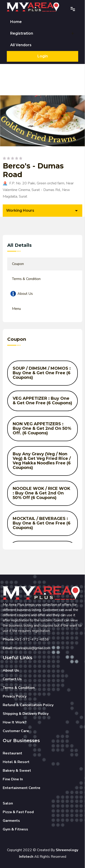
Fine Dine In (13, 779)
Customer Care (16, 731)
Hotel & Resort (16, 762)
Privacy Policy (15, 696)
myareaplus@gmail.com (32, 648)
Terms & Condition (19, 688)
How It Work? (15, 722)
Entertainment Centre (22, 788)
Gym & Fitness (15, 829)
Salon (8, 803)
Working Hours (20, 210)
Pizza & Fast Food (18, 812)
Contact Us (12, 679)
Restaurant (12, 753)
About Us (11, 670)
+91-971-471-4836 (32, 639)
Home (16, 22)
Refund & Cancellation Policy (28, 705)
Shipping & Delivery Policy (26, 714)
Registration (22, 33)
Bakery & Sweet (17, 771)
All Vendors (21, 45)
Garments (11, 821)
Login (43, 56)
